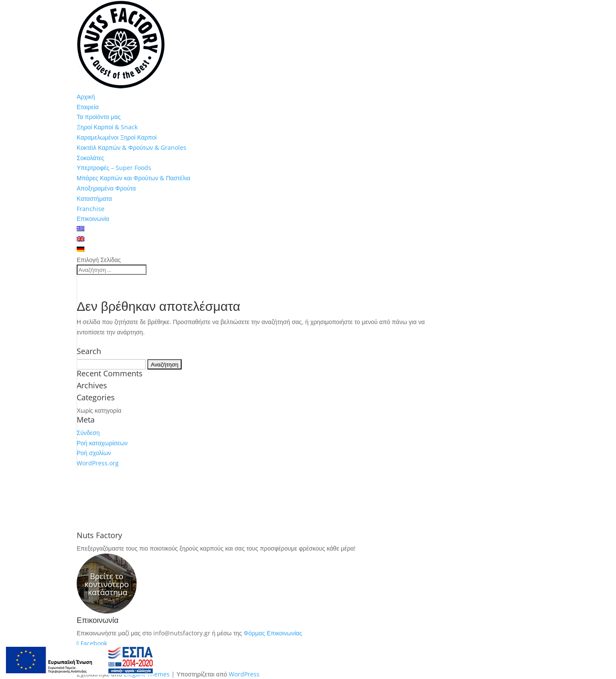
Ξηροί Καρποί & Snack (107, 127)
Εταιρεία (88, 107)
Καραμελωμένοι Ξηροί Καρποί (117, 137)
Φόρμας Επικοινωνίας (273, 633)
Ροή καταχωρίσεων (102, 443)
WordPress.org (98, 463)
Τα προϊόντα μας (99, 117)
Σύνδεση (88, 433)
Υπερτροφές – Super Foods (114, 168)
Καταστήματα (94, 198)
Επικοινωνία (93, 219)
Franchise (91, 209)
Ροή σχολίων (94, 453)
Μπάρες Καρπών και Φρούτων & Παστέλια (133, 178)
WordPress (244, 674)
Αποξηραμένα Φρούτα (106, 188)
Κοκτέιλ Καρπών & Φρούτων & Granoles (132, 147)
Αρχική (86, 97)
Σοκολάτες (90, 158)
